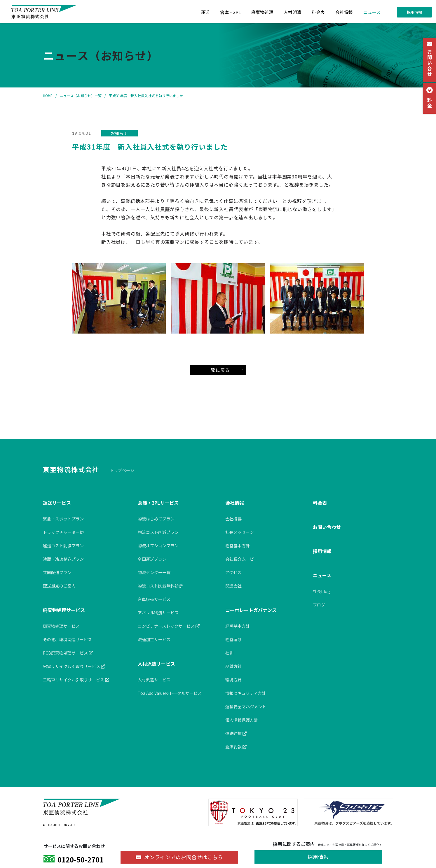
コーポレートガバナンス (251, 610)
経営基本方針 (238, 546)
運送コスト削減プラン (63, 546)
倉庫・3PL (230, 12)
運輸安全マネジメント (246, 706)
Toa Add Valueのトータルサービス (170, 693)
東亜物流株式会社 (71, 469)
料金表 (318, 12)
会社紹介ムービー (242, 559)
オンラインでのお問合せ (184, 857)
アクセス (233, 572)
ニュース (372, 12)
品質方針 (233, 666)
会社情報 (344, 12)
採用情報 (414, 12)
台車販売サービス (154, 599)
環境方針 (233, 680)
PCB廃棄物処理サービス (68, 653)
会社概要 (233, 519)
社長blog (321, 591)
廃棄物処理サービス (64, 610)
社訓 (229, 653)
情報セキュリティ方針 (246, 693)
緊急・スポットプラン (63, 519)
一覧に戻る (225, 370)
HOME (48, 95)
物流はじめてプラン (156, 519)
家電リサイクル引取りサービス (74, 666)
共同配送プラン (57, 572)
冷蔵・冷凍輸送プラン (63, 559)
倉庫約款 (236, 747)
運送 (205, 12)
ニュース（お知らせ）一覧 (81, 95)
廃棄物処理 (262, 12)
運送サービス (57, 503)
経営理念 (233, 639)
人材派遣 (292, 12)
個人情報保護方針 (242, 720)
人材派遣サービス (156, 664)
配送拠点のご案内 (59, 586)
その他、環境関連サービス (67, 639)
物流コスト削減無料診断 (160, 586)
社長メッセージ (240, 532)
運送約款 (236, 733)
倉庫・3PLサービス (158, 503)
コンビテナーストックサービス (169, 626)
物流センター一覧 (154, 572)
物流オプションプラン (158, 546)
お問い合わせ (327, 527)
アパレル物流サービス (158, 613)
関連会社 (233, 586)
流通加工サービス (154, 639)
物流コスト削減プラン (158, 532)
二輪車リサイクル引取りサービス (76, 680)
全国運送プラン (152, 559)
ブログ (319, 605)
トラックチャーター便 (63, 532)
